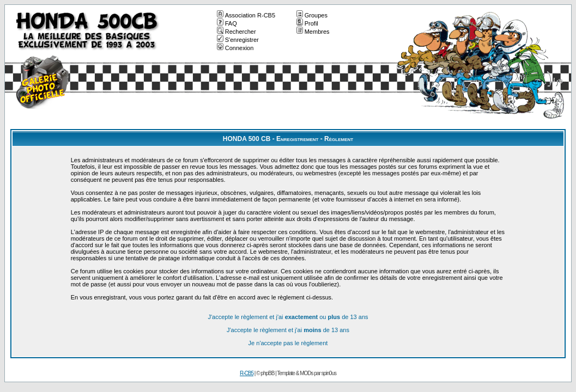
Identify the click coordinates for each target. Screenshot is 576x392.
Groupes (312, 15)
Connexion (235, 48)
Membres (313, 32)
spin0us (329, 373)
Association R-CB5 (246, 15)
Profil (307, 23)
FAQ (227, 23)
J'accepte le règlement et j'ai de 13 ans (288, 330)
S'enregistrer (238, 40)
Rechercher (237, 32)
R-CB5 (247, 373)
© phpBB (265, 373)
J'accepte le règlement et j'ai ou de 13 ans (288, 317)
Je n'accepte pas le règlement (288, 343)
